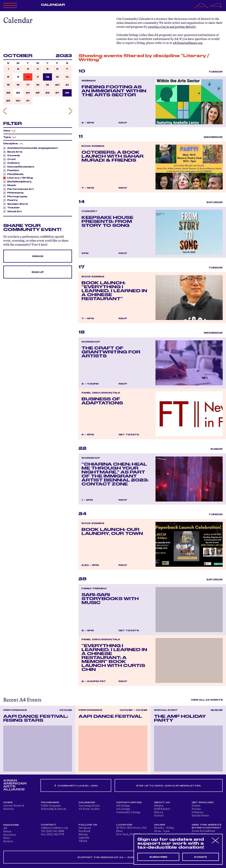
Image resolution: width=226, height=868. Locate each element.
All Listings (123, 806)
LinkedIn (84, 838)
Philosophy (15, 193)
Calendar (53, 5)
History (159, 812)
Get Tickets (129, 435)
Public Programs (51, 806)
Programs (50, 802)
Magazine (11, 825)
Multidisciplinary (18, 182)
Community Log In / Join (76, 786)
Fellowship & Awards (54, 809)
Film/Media (14, 174)
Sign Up (38, 272)
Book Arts (14, 152)
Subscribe (158, 857)
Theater (13, 207)
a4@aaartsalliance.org (188, 43)
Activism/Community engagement (32, 148)
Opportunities (129, 802)
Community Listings (128, 812)
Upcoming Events (89, 806)
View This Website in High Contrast (207, 826)
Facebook (84, 831)
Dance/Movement (20, 167)
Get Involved (203, 802)
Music (11, 185)
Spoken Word (17, 204)
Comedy (13, 155)
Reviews (8, 842)
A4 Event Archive (89, 809)
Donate (196, 806)
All (5, 828)
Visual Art (14, 211)
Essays (7, 832)
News (7, 838)
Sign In (38, 256)
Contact (159, 816)
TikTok (83, 841)
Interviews (10, 835)
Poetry (12, 200)
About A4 (162, 802)
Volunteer (198, 812)
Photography (16, 196)
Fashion (12, 170)
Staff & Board (162, 809)
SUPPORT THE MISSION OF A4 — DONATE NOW (113, 857)
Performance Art (20, 189)
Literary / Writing (19, 178)
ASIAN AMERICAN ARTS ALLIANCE (15, 785)
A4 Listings (123, 809)
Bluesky (83, 835)
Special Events (200, 816)
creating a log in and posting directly (172, 27)
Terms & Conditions (203, 831)
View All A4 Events (207, 700)
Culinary (13, 163)
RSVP (123, 123)
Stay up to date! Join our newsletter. (169, 786)
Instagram (85, 828)
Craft (10, 159)
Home (8, 802)
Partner (196, 809)
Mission (159, 806)
